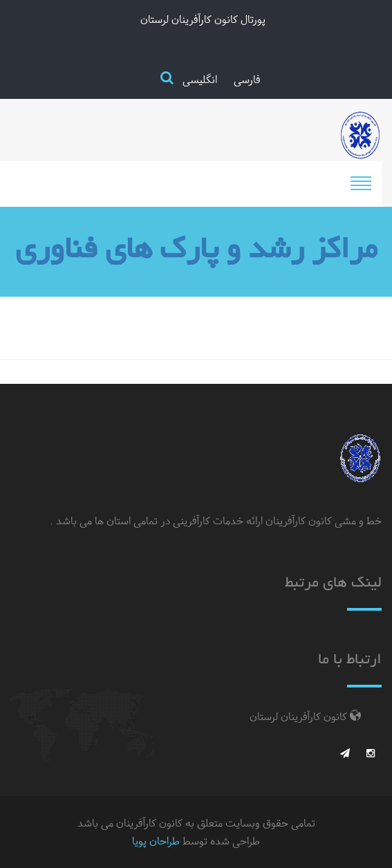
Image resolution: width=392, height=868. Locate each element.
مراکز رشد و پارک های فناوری (196, 252)
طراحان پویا (156, 841)
